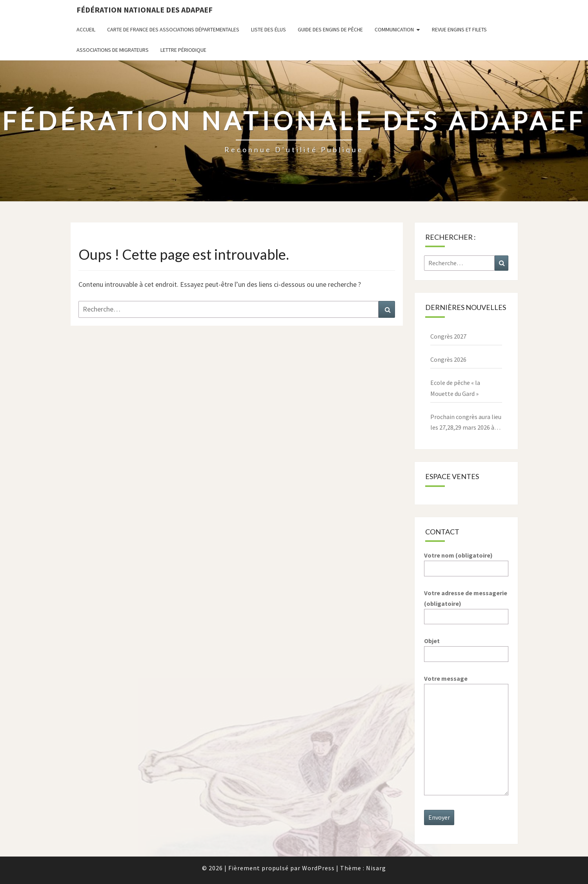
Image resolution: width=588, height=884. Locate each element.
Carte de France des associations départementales (173, 29)
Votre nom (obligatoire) (466, 562)
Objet (466, 647)
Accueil (86, 29)
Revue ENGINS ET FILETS (459, 29)
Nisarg (376, 868)
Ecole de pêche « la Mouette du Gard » (455, 388)
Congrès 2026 (448, 359)
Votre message (466, 736)
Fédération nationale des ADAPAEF (145, 10)
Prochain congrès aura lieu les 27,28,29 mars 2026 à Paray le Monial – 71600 (466, 423)
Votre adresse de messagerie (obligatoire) (466, 605)
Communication (394, 29)
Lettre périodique (183, 50)
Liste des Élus (269, 29)
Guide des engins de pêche (330, 29)
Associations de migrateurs (113, 50)
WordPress (318, 868)
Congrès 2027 (448, 336)
